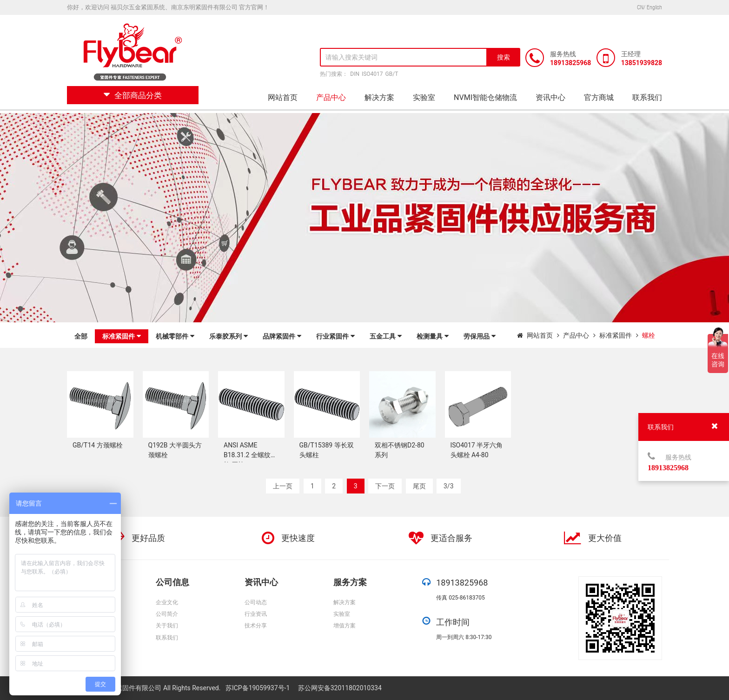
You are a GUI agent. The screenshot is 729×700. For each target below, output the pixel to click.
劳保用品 (480, 336)
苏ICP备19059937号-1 (258, 688)
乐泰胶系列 (229, 336)
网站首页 (283, 97)
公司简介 (167, 614)
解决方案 (379, 97)
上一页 (283, 486)
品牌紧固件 (282, 336)
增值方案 (345, 626)
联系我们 (647, 97)
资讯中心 (550, 97)
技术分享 (256, 626)
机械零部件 (175, 336)
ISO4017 (372, 74)
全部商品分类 (133, 95)
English (654, 7)
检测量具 (433, 336)
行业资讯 (256, 614)
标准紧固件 (122, 336)
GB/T (392, 74)
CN (640, 7)
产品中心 (331, 97)
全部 (81, 336)
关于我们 (167, 626)
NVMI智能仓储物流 (485, 97)
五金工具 (386, 336)
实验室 (424, 97)
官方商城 (599, 97)
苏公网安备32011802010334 (340, 688)
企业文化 (167, 602)
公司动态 (256, 602)
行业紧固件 (335, 336)
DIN (355, 74)
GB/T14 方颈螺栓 (98, 445)
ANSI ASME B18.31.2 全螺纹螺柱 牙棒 (250, 455)
